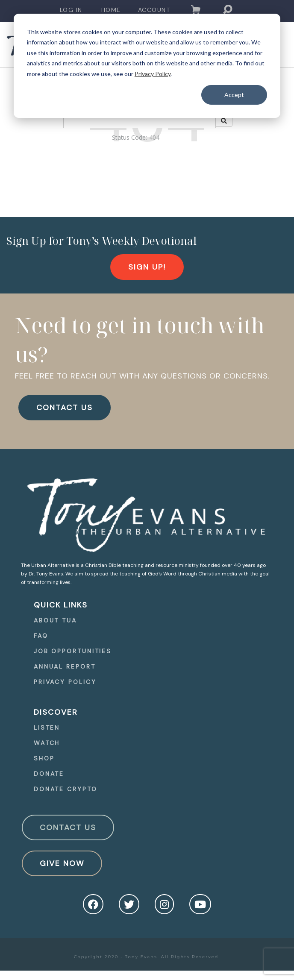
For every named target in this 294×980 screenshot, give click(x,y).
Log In (71, 10)
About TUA (55, 620)
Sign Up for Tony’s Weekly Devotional (101, 241)
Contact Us (68, 827)
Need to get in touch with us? (140, 340)
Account (154, 10)
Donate (49, 774)
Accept (234, 95)
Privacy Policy (153, 74)
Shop (44, 758)
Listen (47, 728)
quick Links (61, 605)
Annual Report (65, 666)
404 (154, 137)
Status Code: (129, 137)
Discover (56, 712)
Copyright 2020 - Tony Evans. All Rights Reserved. (147, 957)
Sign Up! (147, 267)
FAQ (41, 636)
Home (111, 10)
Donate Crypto (66, 789)
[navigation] (71, 10)
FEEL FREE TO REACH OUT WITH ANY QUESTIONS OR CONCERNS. (142, 376)
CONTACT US (65, 408)
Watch (47, 743)
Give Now (62, 863)
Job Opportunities (73, 651)
